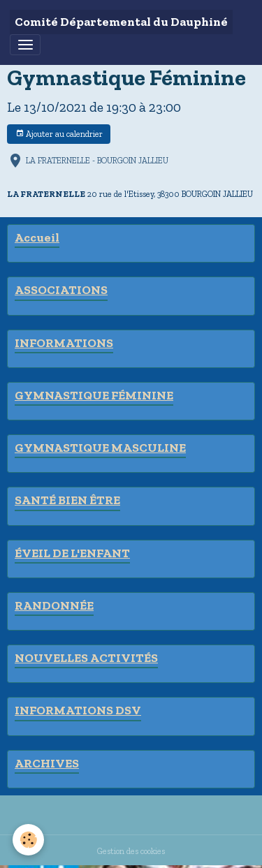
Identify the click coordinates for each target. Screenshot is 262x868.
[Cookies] (28, 840)
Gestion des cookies (131, 851)
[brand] (121, 22)
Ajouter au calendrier (59, 134)
